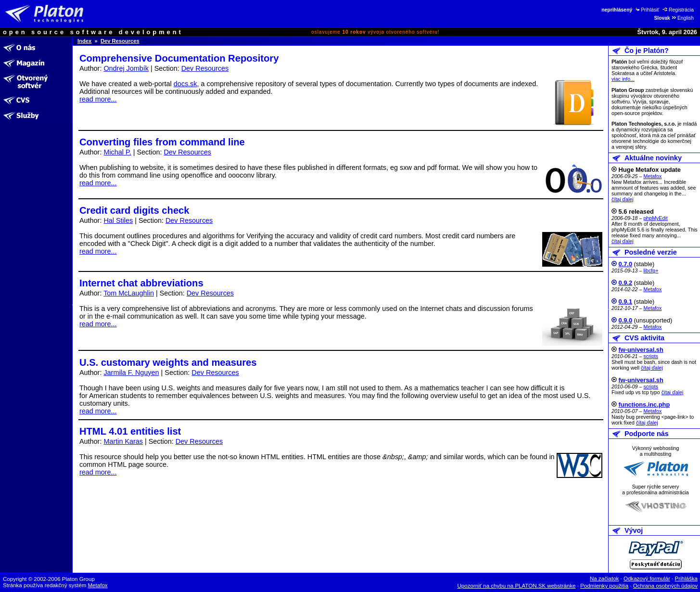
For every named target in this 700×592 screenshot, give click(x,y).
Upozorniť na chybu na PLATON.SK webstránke (517, 586)
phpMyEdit (655, 218)
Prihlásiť (647, 10)
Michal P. (117, 152)
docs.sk (185, 84)
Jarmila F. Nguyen (131, 373)
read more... (98, 99)
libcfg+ (651, 270)
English (682, 18)
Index (84, 41)
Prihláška (687, 579)
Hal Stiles (118, 220)
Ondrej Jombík (126, 68)
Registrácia (678, 10)
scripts (651, 356)
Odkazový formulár (647, 579)
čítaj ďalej (623, 199)
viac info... (623, 79)
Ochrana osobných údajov (665, 586)
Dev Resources (120, 41)
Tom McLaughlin (129, 293)
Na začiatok (604, 579)
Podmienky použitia (604, 586)
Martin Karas (123, 441)
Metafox (652, 176)
